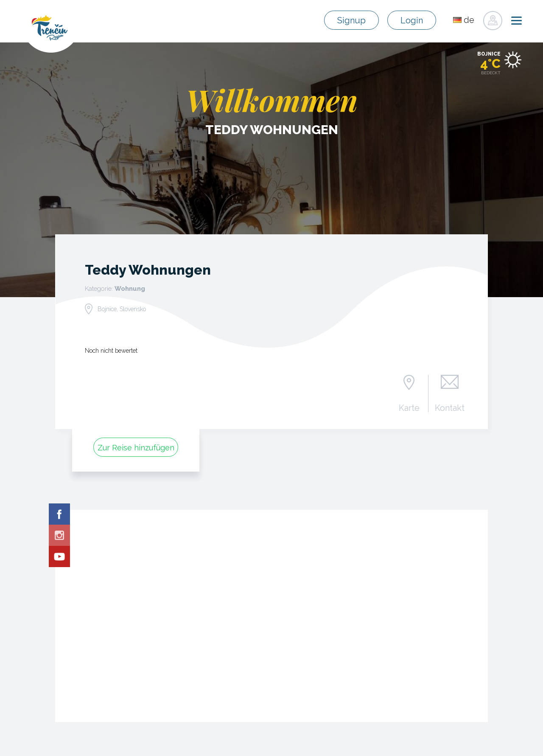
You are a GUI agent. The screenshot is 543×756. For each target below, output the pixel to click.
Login (412, 20)
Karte (409, 408)
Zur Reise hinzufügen (136, 448)
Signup (351, 20)
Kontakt (450, 408)
